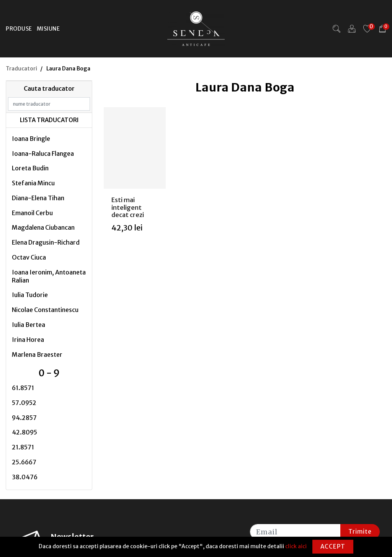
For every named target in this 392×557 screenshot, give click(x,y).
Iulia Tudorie (30, 295)
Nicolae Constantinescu (45, 310)
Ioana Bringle (31, 139)
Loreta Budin (30, 168)
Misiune (48, 29)
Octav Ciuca (29, 257)
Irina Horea (28, 340)
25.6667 (24, 462)
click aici (296, 546)
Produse (19, 29)
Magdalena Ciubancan (43, 227)
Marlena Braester (37, 354)
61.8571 (23, 388)
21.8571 (23, 447)
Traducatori (21, 69)
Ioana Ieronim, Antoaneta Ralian (49, 276)
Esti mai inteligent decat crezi (128, 207)
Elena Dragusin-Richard (46, 242)
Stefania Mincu (33, 183)
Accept (333, 546)
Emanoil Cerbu (32, 213)
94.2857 (24, 418)
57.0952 (24, 403)
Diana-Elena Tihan (38, 198)
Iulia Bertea (29, 325)
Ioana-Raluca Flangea (43, 154)
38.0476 (25, 477)
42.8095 (24, 432)
